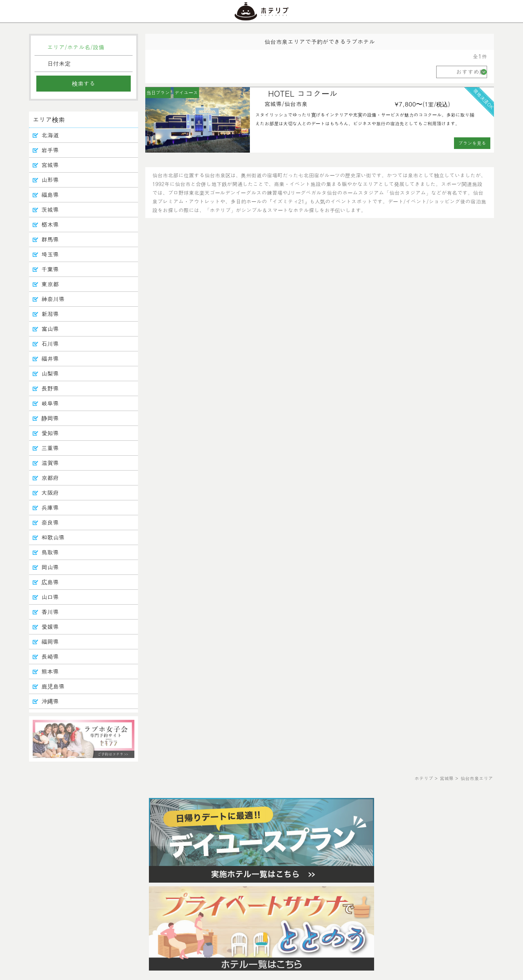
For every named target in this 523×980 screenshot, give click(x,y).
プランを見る (472, 143)
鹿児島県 (53, 686)
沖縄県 (50, 701)
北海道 (50, 135)
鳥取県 (50, 552)
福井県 (50, 358)
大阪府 (50, 493)
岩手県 (50, 150)
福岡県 (50, 642)
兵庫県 (50, 507)
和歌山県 (53, 537)
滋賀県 (50, 463)
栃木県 (50, 224)
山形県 (50, 180)
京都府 (50, 478)
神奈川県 (53, 299)
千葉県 (50, 269)
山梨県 (50, 373)
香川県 (50, 612)
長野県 (50, 388)
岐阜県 (50, 403)
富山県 (50, 329)
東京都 (50, 284)
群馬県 (50, 239)
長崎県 (50, 656)
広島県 (50, 582)
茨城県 (50, 209)
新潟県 (50, 314)
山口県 (50, 597)
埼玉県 (50, 254)
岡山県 (50, 567)
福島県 (50, 195)
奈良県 (50, 522)
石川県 (50, 344)
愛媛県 (50, 627)
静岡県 (50, 418)
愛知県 (50, 433)
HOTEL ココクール (303, 93)
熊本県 (50, 671)
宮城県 (50, 165)
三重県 (50, 448)
